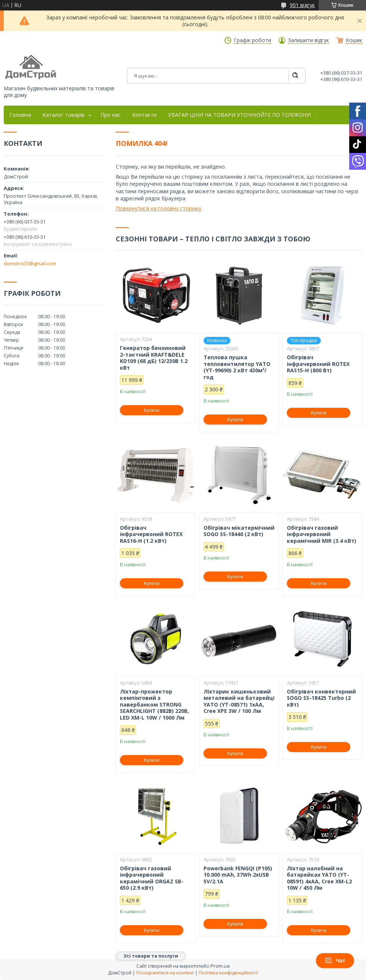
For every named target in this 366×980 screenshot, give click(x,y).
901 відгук (302, 5)
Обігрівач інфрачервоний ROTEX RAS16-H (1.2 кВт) (151, 534)
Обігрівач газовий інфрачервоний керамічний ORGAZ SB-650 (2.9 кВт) (152, 878)
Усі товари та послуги (151, 956)
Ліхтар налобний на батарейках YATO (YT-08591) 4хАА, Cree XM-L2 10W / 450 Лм (319, 878)
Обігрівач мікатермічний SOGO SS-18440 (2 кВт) (239, 531)
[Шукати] (295, 76)
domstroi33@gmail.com (30, 263)
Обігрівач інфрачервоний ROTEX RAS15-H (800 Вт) (318, 364)
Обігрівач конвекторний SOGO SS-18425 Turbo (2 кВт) (321, 698)
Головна (20, 115)
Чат (335, 961)
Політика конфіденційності (228, 973)
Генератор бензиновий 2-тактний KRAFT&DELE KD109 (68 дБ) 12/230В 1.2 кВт (154, 358)
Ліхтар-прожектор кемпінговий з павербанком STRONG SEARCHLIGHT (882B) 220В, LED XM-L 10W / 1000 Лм (154, 705)
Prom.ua (220, 966)
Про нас (111, 115)
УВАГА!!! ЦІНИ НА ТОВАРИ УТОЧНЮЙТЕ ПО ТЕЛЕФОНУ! (239, 115)
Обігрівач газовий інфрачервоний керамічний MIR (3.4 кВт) (322, 534)
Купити (152, 410)
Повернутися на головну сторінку (159, 208)
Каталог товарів (63, 115)
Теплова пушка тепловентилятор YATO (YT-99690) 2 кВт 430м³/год (237, 367)
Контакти (144, 115)
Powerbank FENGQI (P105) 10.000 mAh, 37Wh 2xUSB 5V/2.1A (238, 875)
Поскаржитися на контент (165, 973)
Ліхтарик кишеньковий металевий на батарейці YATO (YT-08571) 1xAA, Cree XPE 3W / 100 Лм (239, 701)
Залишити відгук (308, 40)
